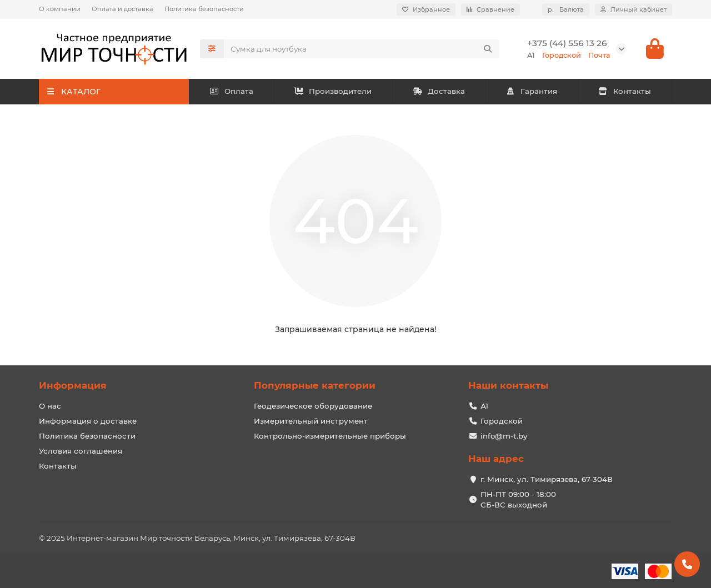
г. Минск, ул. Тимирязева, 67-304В (547, 479)
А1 (484, 406)
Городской (502, 421)
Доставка (439, 92)
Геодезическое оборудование (313, 406)
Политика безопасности (204, 9)
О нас (50, 406)
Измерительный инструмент (311, 421)
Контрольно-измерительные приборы (330, 436)
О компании (60, 9)
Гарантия (532, 92)
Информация (73, 385)
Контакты (625, 92)
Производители (333, 92)
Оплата (231, 92)
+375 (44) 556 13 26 (567, 43)
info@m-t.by (504, 436)
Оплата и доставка (122, 9)
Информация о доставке (88, 421)
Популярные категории (315, 385)
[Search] (362, 49)
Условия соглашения (81, 451)
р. (566, 9)
